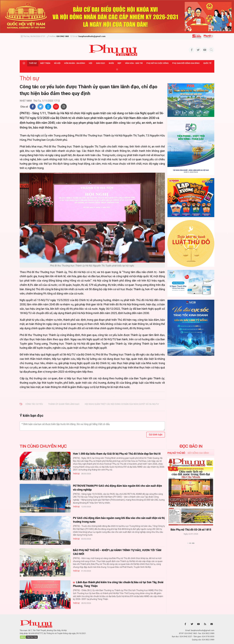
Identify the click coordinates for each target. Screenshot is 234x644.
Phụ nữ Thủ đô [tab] (176, 453)
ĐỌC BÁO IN (191, 446)
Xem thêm (191, 548)
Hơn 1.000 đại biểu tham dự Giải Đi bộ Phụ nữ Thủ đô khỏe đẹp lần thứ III (117, 454)
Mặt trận (45, 63)
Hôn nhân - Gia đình (75, 63)
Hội (91, 63)
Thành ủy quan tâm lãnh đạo (64, 404)
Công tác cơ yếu (34, 404)
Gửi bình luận (156, 435)
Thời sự (33, 63)
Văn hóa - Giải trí (134, 63)
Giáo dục (101, 63)
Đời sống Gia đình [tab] (198, 453)
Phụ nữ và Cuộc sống (157, 63)
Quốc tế (207, 63)
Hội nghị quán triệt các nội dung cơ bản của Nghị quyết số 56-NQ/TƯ (122, 404)
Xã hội (57, 63)
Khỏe (111, 63)
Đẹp (119, 63)
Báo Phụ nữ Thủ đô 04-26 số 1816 (191, 530)
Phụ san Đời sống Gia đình (186, 63)
